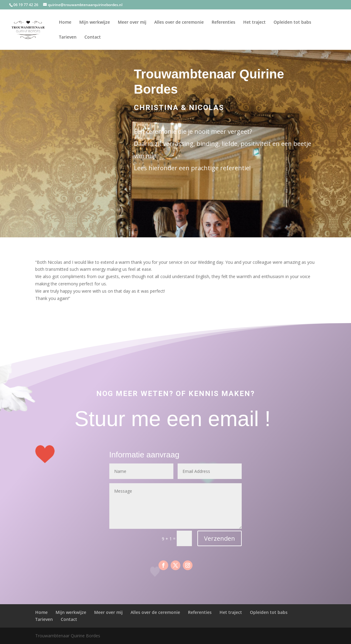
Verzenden (220, 538)
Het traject (254, 22)
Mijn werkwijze (95, 22)
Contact (93, 37)
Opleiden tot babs (292, 22)
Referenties (223, 22)
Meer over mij (132, 22)
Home (65, 22)
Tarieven (68, 37)
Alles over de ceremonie (179, 22)
